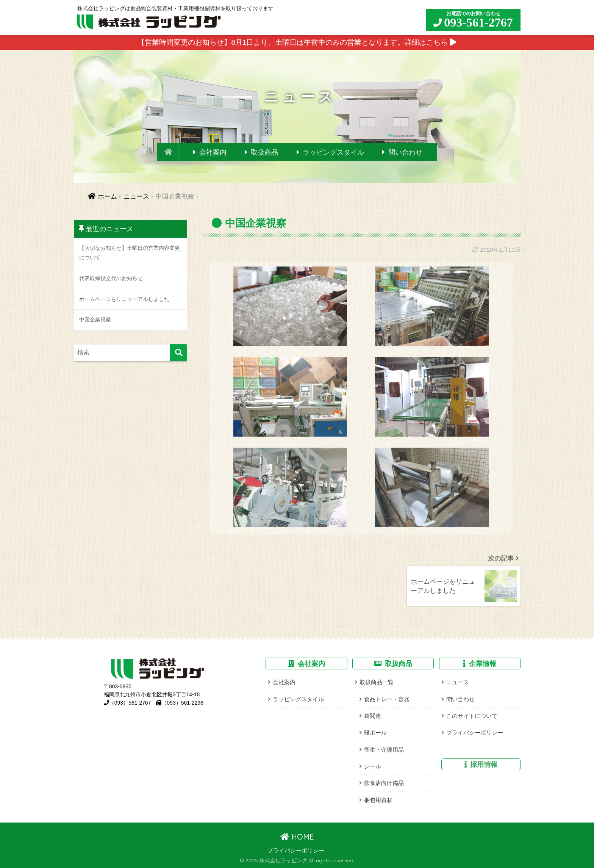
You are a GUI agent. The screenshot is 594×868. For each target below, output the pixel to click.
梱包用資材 (378, 800)
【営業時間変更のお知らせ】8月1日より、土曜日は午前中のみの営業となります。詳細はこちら (297, 42)
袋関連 (373, 716)
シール (373, 766)
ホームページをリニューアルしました (124, 299)
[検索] (179, 353)
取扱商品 (264, 152)
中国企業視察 (95, 320)
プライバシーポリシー (475, 732)
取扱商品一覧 (377, 682)
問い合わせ (405, 152)
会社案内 (213, 152)
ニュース (458, 682)
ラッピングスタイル (333, 152)
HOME (297, 837)
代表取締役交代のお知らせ (111, 278)
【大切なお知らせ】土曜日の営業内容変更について (130, 253)
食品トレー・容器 (387, 699)
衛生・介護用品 (384, 750)
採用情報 (484, 764)
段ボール (375, 732)
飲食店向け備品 (384, 783)
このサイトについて (472, 716)
